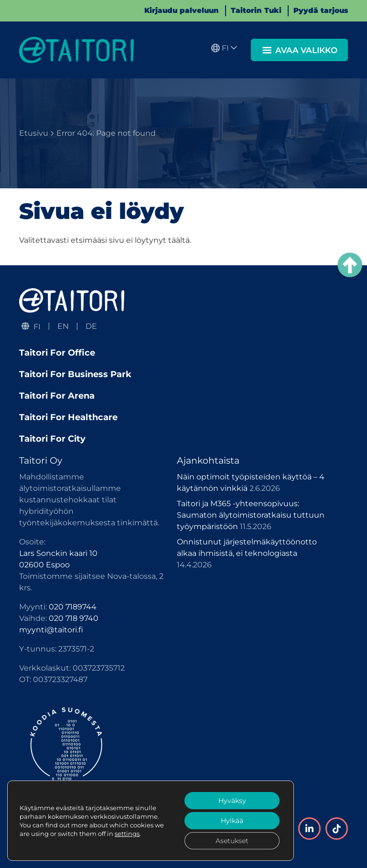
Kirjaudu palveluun (182, 10)
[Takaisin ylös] (350, 265)
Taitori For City (52, 439)
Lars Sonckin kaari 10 (58, 553)
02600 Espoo (44, 565)
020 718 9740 (74, 618)
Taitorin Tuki (256, 10)
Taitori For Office (57, 353)
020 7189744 (73, 607)
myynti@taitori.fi (51, 630)
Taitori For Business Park (75, 374)
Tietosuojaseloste (52, 838)
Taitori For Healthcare (68, 417)
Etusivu (34, 133)
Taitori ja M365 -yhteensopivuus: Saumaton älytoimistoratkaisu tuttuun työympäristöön (251, 515)
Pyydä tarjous (321, 10)
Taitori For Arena (57, 396)
